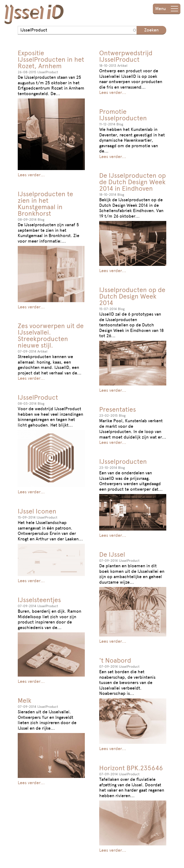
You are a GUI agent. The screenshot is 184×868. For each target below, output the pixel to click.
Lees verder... (31, 175)
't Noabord (115, 660)
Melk (25, 700)
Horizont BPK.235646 (131, 768)
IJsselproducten (123, 462)
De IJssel (112, 554)
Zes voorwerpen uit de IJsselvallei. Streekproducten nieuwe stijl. (51, 336)
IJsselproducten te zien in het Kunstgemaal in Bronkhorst (45, 204)
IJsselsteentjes (39, 600)
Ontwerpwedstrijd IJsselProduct (126, 56)
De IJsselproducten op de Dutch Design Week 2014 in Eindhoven (132, 182)
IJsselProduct (38, 397)
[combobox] (77, 30)
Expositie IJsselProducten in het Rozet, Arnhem (51, 59)
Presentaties (118, 409)
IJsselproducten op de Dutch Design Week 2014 (132, 296)
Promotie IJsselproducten (123, 115)
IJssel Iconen (37, 511)
